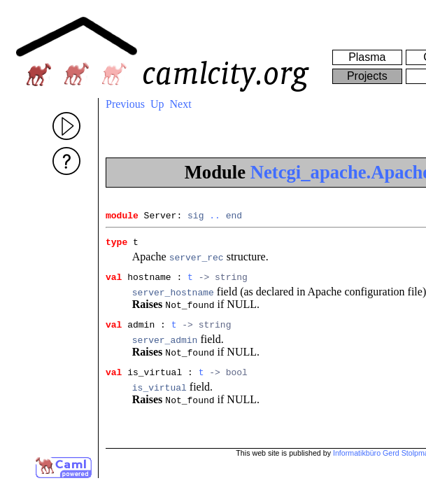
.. (215, 217)
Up (157, 104)
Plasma (367, 57)
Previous (125, 104)
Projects (367, 76)
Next (181, 104)
